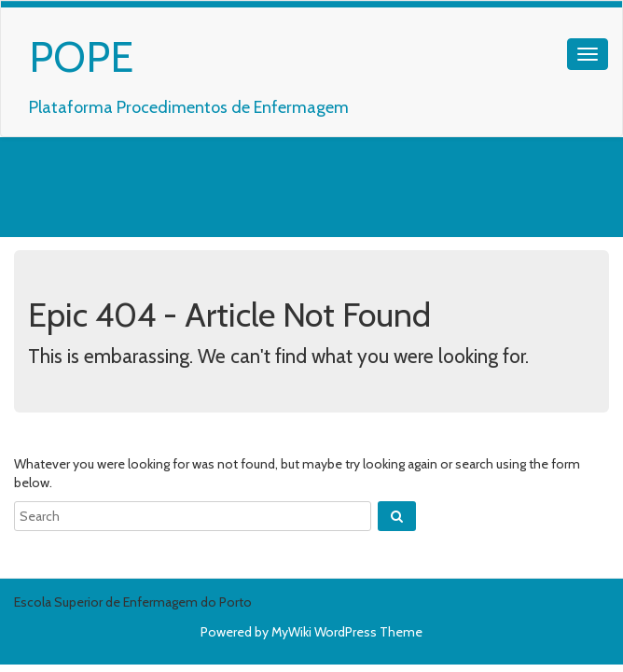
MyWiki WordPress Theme (347, 632)
